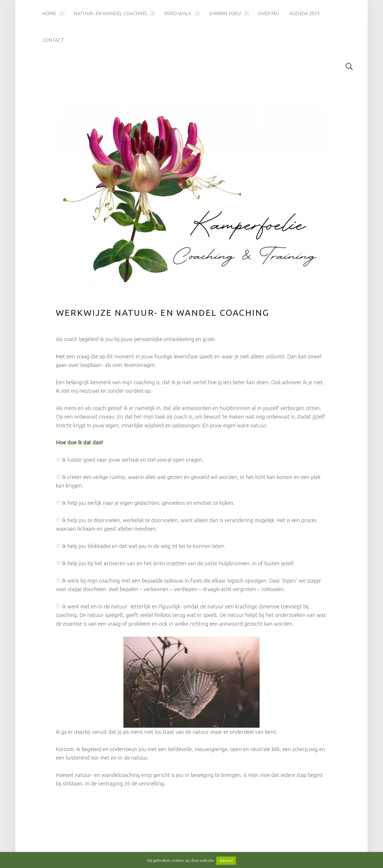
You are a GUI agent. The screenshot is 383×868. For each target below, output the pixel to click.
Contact (53, 40)
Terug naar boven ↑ (177, 843)
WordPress (126, 843)
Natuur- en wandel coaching (114, 13)
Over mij (269, 13)
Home (53, 13)
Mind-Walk (182, 13)
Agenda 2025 (304, 13)
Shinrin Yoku (229, 13)
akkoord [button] (226, 861)
